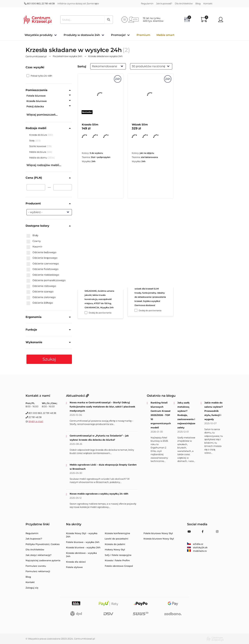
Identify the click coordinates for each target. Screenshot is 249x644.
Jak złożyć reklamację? (38, 555)
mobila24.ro (197, 551)
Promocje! (118, 35)
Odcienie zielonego (41, 297)
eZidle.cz (195, 544)
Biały (32, 236)
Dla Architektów (184, 3)
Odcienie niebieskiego (43, 275)
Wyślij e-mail (36, 421)
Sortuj (82, 66)
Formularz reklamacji (38, 571)
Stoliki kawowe (38, 146)
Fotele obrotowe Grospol (119, 566)
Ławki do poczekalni (117, 539)
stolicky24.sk (197, 547)
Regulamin (147, 3)
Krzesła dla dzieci (76, 562)
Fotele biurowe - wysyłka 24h (83, 542)
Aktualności (77, 396)
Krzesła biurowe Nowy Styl (159, 539)
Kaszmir (34, 247)
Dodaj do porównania (100, 313)
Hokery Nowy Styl (115, 549)
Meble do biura (38, 152)
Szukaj (49, 359)
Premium (143, 35)
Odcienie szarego (40, 292)
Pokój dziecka (35, 106)
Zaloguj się (32, 588)
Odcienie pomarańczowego (46, 280)
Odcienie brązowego (42, 258)
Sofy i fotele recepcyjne (118, 555)
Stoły (32, 140)
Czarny (34, 241)
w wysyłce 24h (68, 56)
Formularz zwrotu (36, 566)
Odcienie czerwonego (43, 264)
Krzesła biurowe (37, 101)
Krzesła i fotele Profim (117, 560)
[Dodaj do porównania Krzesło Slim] (86, 313)
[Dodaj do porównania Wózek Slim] (136, 310)
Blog (198, 3)
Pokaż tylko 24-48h (39, 76)
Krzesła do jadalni (115, 544)
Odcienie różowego (41, 286)
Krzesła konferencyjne (117, 533)
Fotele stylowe (74, 567)
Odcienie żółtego (40, 303)
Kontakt (208, 3)
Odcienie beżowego (41, 252)
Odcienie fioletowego (42, 269)
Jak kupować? (164, 3)
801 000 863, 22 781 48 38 (39, 3)
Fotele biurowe (36, 96)
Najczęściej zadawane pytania (43, 560)
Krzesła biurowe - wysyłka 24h (83, 547)
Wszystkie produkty (39, 35)
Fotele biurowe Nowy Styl (158, 533)
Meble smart (165, 35)
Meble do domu (38, 158)
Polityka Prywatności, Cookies (43, 544)
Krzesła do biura (38, 135)
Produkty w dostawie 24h (82, 35)
